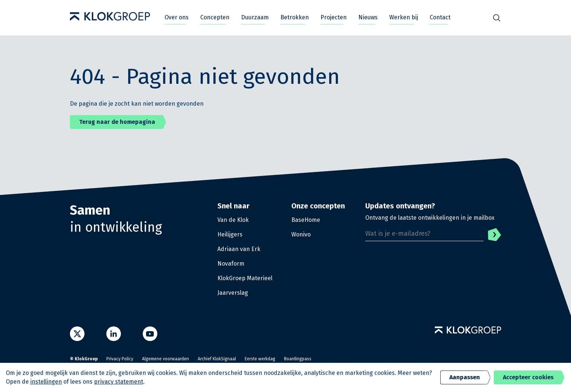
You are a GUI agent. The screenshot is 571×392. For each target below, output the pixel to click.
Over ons (177, 17)
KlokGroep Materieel (245, 278)
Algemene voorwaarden (166, 359)
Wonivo (301, 234)
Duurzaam (255, 17)
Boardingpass (298, 359)
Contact (440, 17)
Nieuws (368, 17)
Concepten (215, 17)
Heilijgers (230, 234)
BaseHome (306, 220)
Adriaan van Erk (239, 249)
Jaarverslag (233, 293)
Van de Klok (233, 220)
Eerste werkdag (260, 359)
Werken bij (404, 17)
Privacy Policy (120, 359)
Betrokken (295, 17)
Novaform (231, 264)
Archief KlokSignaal (217, 359)
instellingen (46, 382)
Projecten (334, 17)
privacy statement (119, 382)
